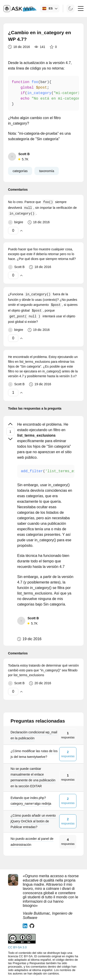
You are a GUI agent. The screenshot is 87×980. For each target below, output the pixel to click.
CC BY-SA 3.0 (17, 947)
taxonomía (46, 171)
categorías (20, 171)
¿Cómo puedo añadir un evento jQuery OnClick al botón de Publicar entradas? (33, 821)
